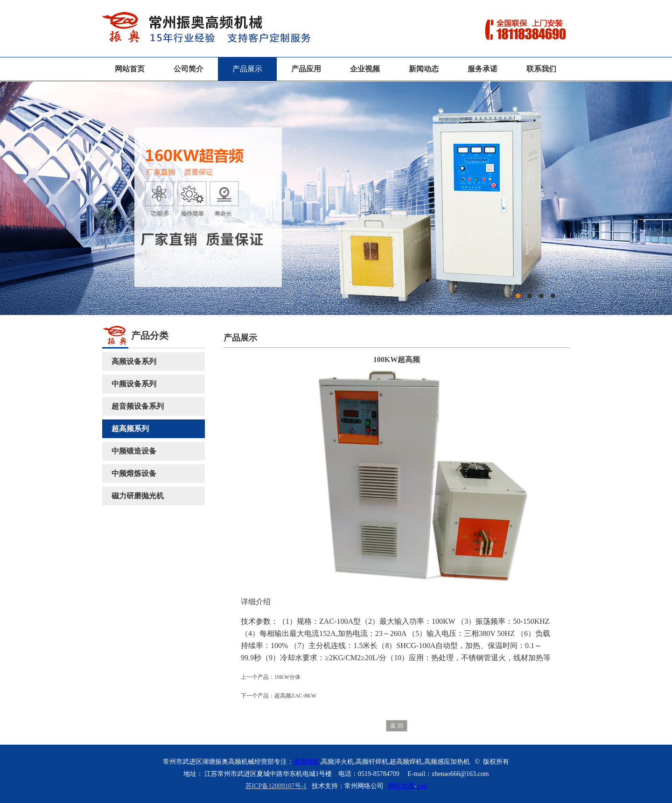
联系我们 (541, 69)
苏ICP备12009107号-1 (276, 786)
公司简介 (189, 69)
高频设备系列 (134, 361)
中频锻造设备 (134, 451)
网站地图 (401, 786)
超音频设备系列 (138, 406)
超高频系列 (130, 429)
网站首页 (130, 69)
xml (422, 786)
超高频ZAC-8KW (295, 696)
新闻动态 (424, 69)
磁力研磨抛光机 (138, 496)
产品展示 (247, 69)
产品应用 (306, 69)
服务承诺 (483, 69)
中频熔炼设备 (134, 473)
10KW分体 (287, 677)
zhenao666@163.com (460, 774)
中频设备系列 (134, 384)
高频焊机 (307, 762)
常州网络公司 (364, 786)
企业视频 (365, 69)
